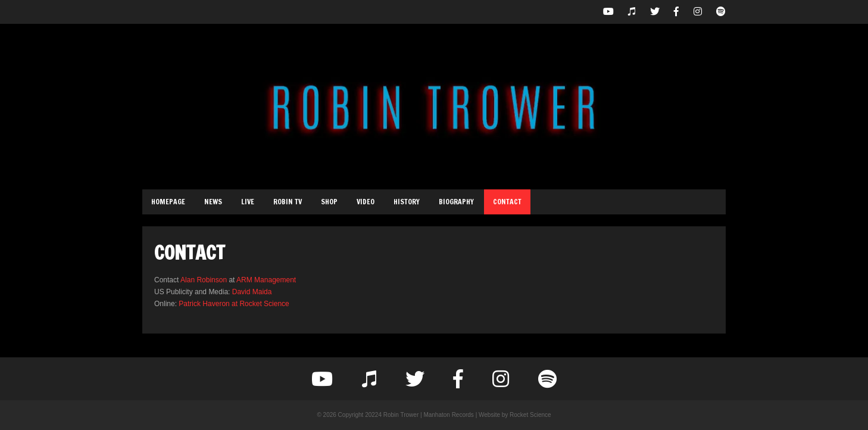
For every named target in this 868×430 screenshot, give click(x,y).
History (407, 202)
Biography (456, 202)
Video (366, 202)
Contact (507, 202)
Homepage (168, 202)
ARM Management (266, 280)
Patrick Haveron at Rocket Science (234, 304)
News (213, 202)
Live (248, 202)
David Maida (252, 292)
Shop (329, 202)
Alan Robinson (204, 280)
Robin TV (288, 202)
